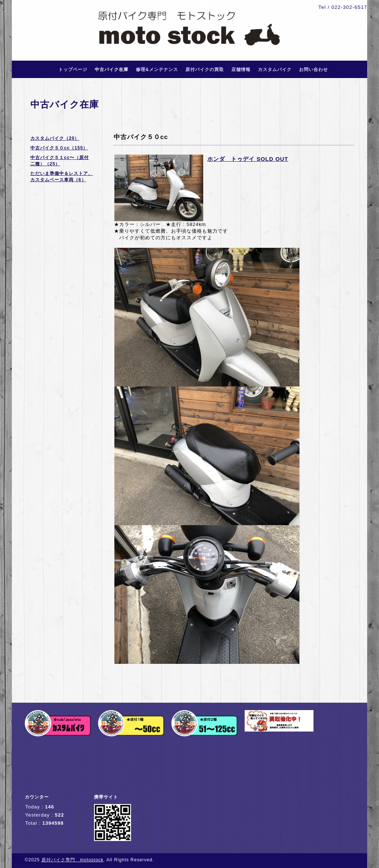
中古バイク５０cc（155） (59, 148)
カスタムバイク (275, 70)
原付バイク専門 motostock (73, 860)
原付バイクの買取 (205, 70)
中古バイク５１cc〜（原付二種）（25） (60, 161)
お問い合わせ (313, 70)
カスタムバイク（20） (55, 138)
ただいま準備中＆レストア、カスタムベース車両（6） (62, 177)
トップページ (73, 70)
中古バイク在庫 (112, 70)
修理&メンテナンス (157, 70)
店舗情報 (241, 70)
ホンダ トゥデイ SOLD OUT (248, 159)
